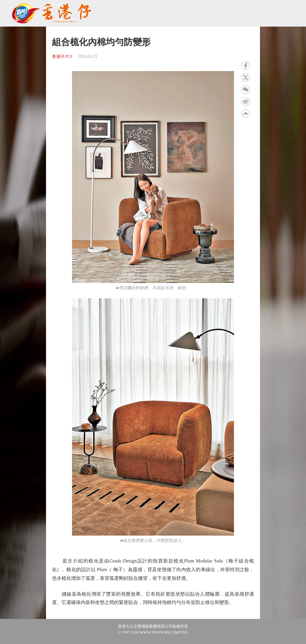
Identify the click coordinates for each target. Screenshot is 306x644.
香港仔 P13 (62, 57)
